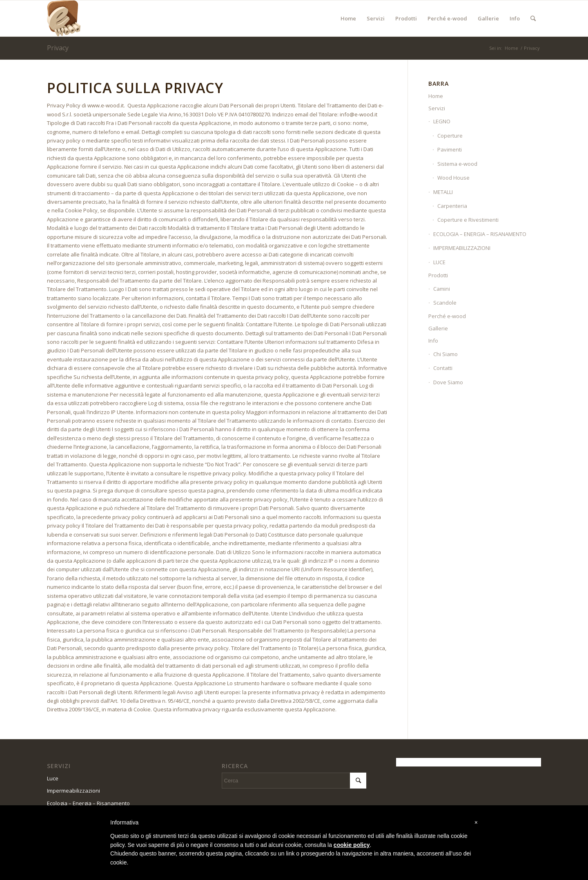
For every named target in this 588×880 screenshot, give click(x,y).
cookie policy (352, 845)
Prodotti (438, 275)
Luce (53, 778)
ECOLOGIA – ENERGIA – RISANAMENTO (480, 234)
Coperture (450, 136)
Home (511, 48)
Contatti (443, 368)
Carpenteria (452, 206)
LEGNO (442, 121)
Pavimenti (450, 149)
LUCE (439, 262)
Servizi (437, 108)
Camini (442, 289)
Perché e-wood (447, 316)
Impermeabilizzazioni (73, 791)
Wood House (453, 178)
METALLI (443, 192)
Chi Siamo (445, 354)
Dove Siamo (448, 382)
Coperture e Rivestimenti (468, 220)
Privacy (58, 48)
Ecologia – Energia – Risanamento (88, 803)
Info (433, 341)
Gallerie (438, 328)
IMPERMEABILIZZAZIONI (462, 248)
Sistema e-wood (457, 164)
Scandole (445, 303)
